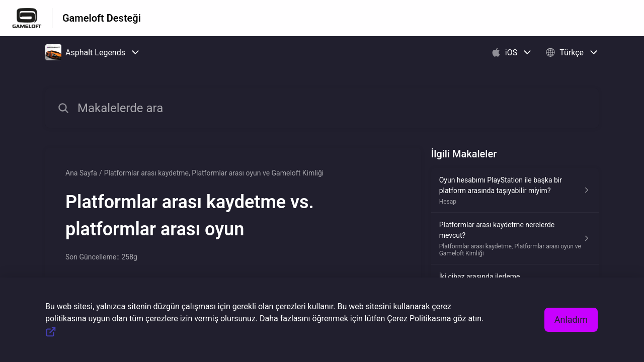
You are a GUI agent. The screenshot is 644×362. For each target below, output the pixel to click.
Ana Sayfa (81, 173)
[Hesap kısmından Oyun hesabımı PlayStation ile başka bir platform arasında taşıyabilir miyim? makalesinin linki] (515, 190)
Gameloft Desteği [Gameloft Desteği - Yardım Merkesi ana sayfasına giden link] (102, 18)
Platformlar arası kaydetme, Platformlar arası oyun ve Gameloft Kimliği (214, 173)
